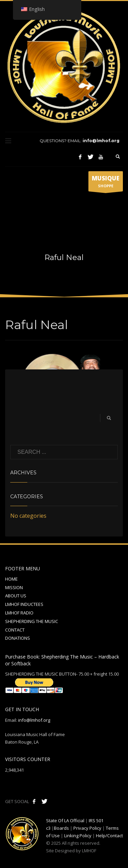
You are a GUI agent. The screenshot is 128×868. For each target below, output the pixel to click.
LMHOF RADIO (19, 613)
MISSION (14, 587)
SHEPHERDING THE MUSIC (32, 621)
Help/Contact (109, 836)
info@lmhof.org (101, 141)
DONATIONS (18, 638)
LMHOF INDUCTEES (24, 604)
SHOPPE (106, 183)
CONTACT (15, 630)
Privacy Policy (87, 828)
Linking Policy (78, 836)
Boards (61, 828)
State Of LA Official (65, 820)
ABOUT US (16, 596)
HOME (11, 579)
